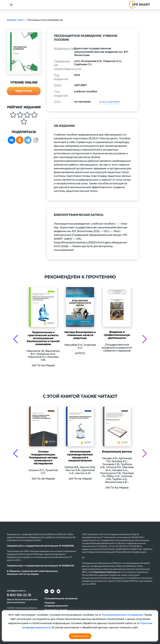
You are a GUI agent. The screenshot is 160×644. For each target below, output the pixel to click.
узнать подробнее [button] (109, 102)
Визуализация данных (117, 452)
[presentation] (16, 339)
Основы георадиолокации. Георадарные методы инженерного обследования (43, 458)
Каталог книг (15, 20)
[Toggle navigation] (11, 5)
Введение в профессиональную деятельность (117, 335)
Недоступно (24, 91)
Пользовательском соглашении (122, 615)
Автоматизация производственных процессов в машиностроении (80, 456)
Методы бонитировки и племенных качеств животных (80, 335)
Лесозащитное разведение (45, 20)
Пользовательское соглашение (61, 598)
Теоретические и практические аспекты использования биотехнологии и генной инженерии (43, 338)
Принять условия (80, 636)
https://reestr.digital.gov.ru (107, 572)
